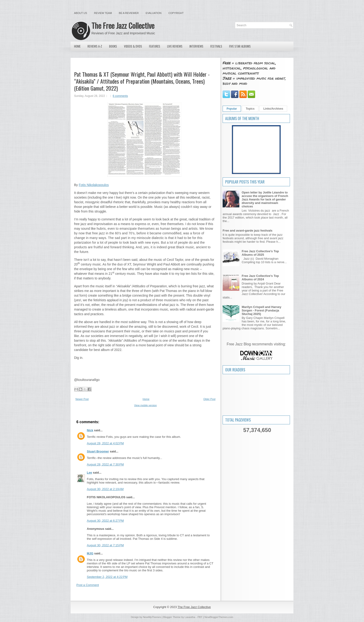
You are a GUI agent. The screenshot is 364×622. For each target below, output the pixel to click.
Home (77, 46)
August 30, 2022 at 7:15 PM (105, 545)
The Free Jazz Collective (123, 25)
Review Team (103, 13)
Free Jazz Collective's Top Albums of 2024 (260, 278)
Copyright (176, 13)
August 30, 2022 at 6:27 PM (105, 521)
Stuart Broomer (98, 451)
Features (155, 46)
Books (113, 46)
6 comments (120, 96)
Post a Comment (88, 585)
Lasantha (190, 617)
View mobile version (146, 405)
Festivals (216, 46)
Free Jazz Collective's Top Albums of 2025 (260, 253)
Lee (89, 473)
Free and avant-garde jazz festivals (248, 231)
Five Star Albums (240, 46)
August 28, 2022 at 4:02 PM (105, 443)
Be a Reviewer (129, 13)
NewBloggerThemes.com (219, 617)
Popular (232, 109)
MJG (90, 553)
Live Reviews (175, 46)
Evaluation (153, 13)
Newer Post (82, 399)
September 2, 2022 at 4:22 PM (107, 577)
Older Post (209, 399)
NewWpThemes (152, 617)
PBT (200, 617)
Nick (90, 430)
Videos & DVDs (133, 46)
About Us (81, 13)
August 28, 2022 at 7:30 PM (105, 464)
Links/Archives (273, 109)
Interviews (196, 46)
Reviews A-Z (95, 46)
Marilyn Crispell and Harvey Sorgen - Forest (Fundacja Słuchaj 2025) (262, 310)
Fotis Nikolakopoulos (94, 185)
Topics (250, 109)
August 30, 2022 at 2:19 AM (105, 489)
